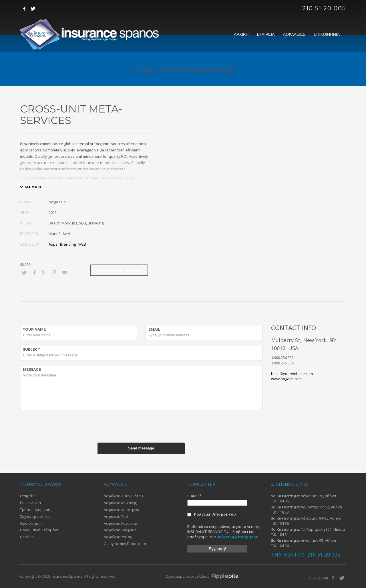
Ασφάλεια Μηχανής (121, 503)
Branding (68, 244)
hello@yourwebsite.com (292, 374)
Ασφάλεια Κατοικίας (121, 524)
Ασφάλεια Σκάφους (120, 532)
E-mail (194, 496)
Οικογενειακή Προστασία (126, 546)
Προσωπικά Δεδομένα (40, 532)
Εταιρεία (27, 496)
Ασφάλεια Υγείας (118, 539)
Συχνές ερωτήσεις (36, 518)
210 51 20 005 (324, 8)
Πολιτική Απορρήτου (212, 514)
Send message (141, 448)
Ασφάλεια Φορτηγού (122, 510)
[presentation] (141, 425)
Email (154, 329)
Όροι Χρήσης (31, 524)
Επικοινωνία (31, 503)
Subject (31, 349)
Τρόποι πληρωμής (36, 510)
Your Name (34, 329)
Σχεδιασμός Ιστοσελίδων (188, 576)
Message (32, 369)
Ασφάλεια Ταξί (116, 518)
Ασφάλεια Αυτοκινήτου (124, 496)
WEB (82, 244)
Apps (53, 244)
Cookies (27, 539)
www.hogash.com (286, 379)
